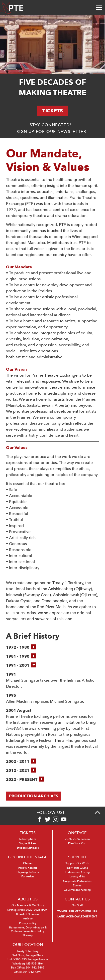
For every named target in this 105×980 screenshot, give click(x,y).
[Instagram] (56, 819)
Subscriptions (28, 839)
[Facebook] (40, 819)
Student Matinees (28, 848)
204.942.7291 (32, 972)
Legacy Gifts (77, 877)
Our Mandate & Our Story (28, 905)
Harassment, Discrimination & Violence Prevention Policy (28, 929)
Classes (28, 863)
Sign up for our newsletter (51, 132)
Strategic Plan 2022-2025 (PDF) (28, 910)
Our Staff (77, 905)
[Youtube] (64, 819)
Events (77, 886)
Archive (28, 919)
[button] (21, 647)
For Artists (28, 877)
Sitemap (28, 935)
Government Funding (77, 890)
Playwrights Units (28, 872)
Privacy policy (28, 923)
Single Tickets (28, 843)
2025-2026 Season (77, 839)
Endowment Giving (77, 872)
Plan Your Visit (77, 843)
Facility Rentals (28, 868)
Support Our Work (77, 863)
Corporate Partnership (77, 881)
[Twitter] (48, 819)
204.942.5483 (35, 968)
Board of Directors (28, 914)
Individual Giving (77, 868)
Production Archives (34, 796)
